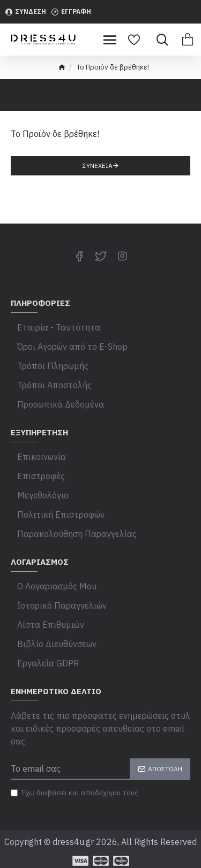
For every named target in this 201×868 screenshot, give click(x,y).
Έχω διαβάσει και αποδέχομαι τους (75, 798)
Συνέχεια (98, 166)
